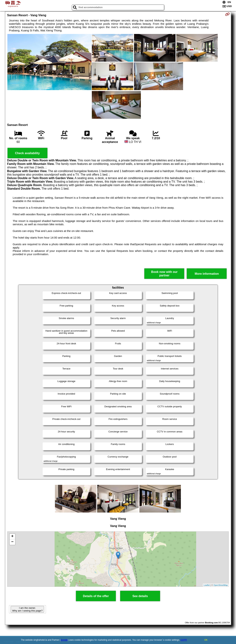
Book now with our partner (164, 274)
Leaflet (207, 585)
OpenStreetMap (221, 585)
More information (207, 274)
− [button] (12, 542)
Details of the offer (96, 596)
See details (140, 596)
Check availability (27, 153)
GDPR (184, 640)
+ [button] (12, 537)
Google (64, 640)
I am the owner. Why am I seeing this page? (27, 609)
